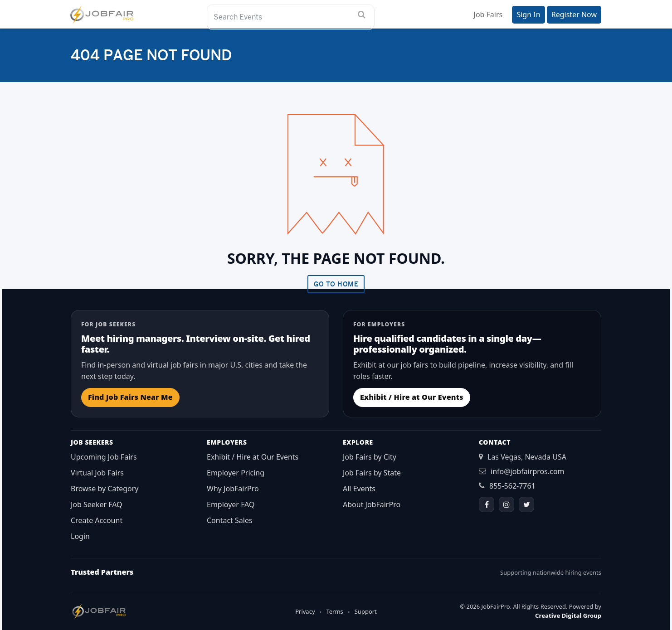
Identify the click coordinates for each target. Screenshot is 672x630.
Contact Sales (230, 520)
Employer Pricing (236, 473)
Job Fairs (488, 15)
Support (366, 611)
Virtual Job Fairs (97, 473)
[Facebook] (487, 504)
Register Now (574, 15)
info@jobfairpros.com (528, 471)
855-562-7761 (512, 486)
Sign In (528, 15)
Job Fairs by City (370, 457)
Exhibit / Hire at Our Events (412, 397)
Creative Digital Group (568, 615)
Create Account (97, 520)
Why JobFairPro (233, 489)
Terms (334, 611)
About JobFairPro (372, 504)
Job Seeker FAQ (97, 504)
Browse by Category (105, 489)
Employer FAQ (231, 504)
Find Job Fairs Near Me (130, 397)
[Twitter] (526, 504)
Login (80, 536)
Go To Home (336, 284)
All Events (359, 489)
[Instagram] (506, 504)
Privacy (305, 611)
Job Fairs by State (372, 473)
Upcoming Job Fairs (104, 457)
